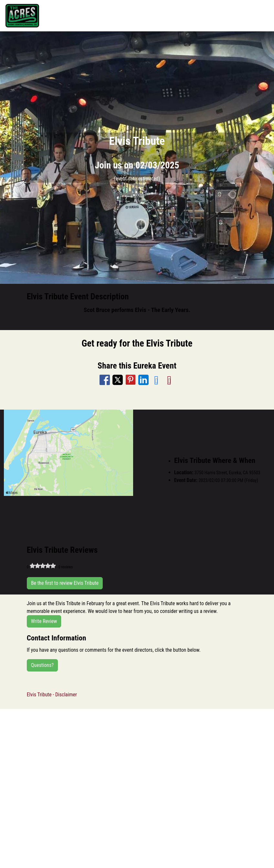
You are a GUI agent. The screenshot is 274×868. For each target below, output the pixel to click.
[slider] (43, 566)
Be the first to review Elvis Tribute (65, 583)
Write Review (44, 621)
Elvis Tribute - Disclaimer (52, 695)
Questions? (42, 665)
